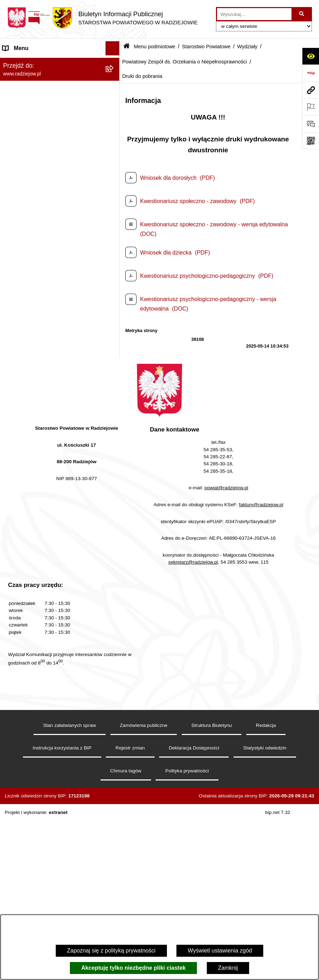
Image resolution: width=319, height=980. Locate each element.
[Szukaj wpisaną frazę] (302, 14)
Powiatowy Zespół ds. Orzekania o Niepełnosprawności (185, 62)
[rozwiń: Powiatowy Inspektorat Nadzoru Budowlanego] (114, 826)
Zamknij (228, 968)
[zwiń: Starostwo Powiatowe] (114, 118)
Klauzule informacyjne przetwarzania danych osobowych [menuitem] (49, 779)
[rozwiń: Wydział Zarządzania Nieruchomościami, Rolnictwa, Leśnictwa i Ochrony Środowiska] (114, 376)
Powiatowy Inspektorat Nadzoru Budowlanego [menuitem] (43, 830)
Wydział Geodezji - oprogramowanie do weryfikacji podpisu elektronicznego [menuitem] (52, 875)
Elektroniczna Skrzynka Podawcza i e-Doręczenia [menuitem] (51, 852)
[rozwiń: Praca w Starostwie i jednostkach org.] (114, 798)
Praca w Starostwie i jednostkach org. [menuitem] (50, 797)
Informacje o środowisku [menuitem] (33, 811)
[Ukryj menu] (113, 48)
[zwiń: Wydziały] (114, 230)
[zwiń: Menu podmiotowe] (114, 63)
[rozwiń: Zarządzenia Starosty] (114, 639)
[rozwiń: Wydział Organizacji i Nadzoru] (114, 330)
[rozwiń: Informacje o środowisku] (114, 812)
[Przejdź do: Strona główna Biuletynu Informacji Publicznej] (127, 47)
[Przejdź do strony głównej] (102, 18)
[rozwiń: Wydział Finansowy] (114, 420)
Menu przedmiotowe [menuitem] (28, 732)
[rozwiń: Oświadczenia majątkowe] (114, 695)
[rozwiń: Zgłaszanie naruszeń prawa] (114, 658)
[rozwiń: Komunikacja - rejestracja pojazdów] (114, 303)
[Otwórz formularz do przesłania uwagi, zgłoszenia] (311, 124)
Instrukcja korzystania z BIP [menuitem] (38, 761)
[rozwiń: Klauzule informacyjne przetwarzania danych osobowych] (114, 775)
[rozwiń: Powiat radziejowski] (114, 81)
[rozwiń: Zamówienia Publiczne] (114, 593)
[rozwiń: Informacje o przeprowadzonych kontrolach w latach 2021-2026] (114, 612)
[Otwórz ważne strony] (311, 107)
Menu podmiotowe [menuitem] (26, 62)
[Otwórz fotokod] (311, 141)
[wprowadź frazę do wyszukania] (254, 14)
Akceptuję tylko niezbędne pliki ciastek (133, 968)
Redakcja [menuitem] (15, 746)
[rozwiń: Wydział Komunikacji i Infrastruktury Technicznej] (114, 276)
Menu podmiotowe (155, 47)
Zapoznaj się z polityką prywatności (111, 951)
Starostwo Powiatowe (206, 47)
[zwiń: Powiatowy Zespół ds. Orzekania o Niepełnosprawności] (114, 439)
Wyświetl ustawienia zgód (220, 951)
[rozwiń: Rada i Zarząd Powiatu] (114, 100)
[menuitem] (60, 81)
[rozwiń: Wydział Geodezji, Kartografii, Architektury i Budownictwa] (114, 249)
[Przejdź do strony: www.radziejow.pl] (311, 90)
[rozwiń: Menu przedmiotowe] (114, 733)
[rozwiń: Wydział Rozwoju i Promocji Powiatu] (114, 349)
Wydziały (247, 47)
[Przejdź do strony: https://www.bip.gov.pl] (311, 73)
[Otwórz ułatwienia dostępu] (311, 56)
